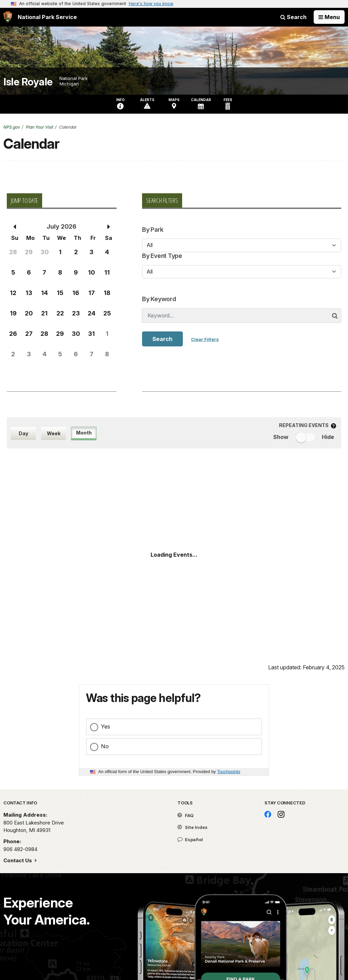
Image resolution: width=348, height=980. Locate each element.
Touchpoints (229, 772)
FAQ (186, 815)
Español (190, 839)
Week (54, 433)
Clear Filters (205, 339)
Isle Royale (28, 82)
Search (293, 17)
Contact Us (18, 860)
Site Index (193, 827)
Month (84, 433)
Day (23, 433)
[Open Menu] (329, 17)
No (105, 746)
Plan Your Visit (40, 127)
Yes (106, 726)
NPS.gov (12, 127)
